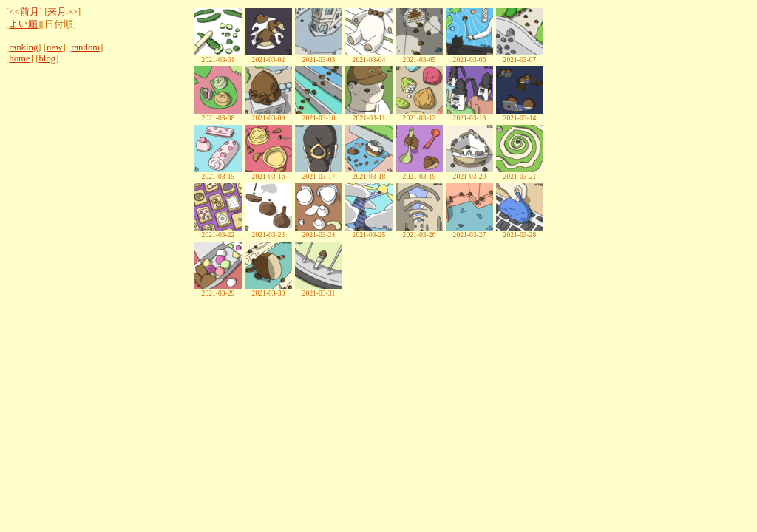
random (85, 47)
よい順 (23, 24)
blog (47, 58)
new (54, 47)
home (19, 58)
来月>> (62, 12)
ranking (23, 47)
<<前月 (24, 12)
